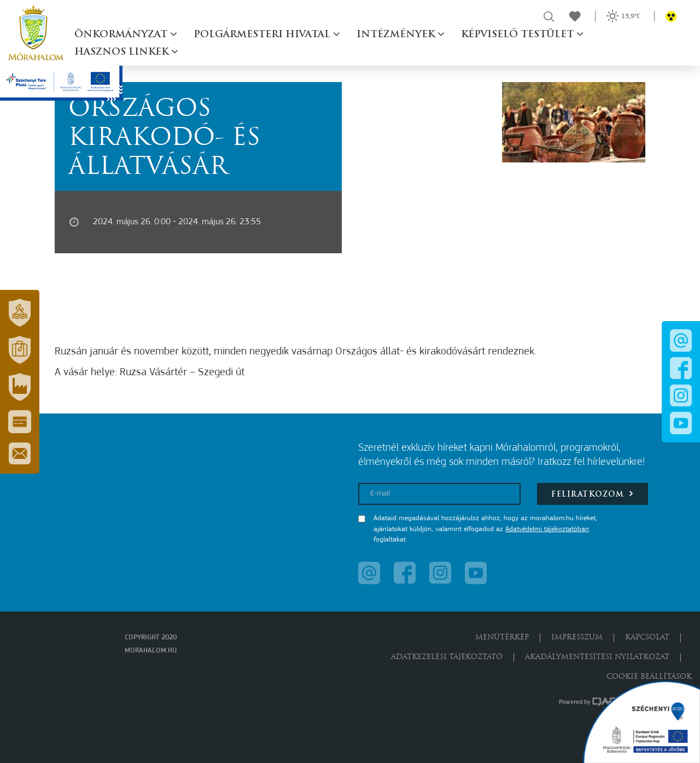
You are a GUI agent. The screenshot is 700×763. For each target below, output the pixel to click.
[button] (20, 313)
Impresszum (577, 637)
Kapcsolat (647, 637)
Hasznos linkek (123, 52)
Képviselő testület (519, 35)
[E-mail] (439, 494)
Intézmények (397, 35)
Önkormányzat (122, 35)
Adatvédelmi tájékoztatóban (547, 529)
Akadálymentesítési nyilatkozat (597, 657)
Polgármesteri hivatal (263, 35)
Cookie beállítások (649, 677)
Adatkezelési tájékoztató (447, 657)
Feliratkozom (593, 494)
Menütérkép (502, 637)
